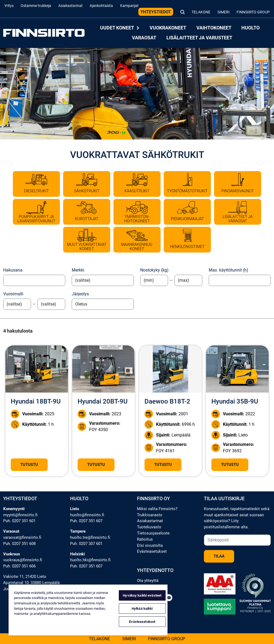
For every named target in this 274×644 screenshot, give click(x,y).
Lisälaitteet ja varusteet (199, 38)
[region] (88, 610)
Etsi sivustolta (150, 545)
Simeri (224, 12)
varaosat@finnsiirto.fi (22, 537)
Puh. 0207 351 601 (19, 521)
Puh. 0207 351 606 (19, 566)
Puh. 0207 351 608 (19, 544)
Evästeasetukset (152, 551)
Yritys (9, 6)
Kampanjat (129, 6)
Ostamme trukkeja (36, 6)
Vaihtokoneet (214, 28)
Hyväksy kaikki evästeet (142, 595)
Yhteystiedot (156, 12)
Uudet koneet (120, 28)
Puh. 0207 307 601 (86, 544)
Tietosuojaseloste (153, 533)
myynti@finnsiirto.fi (20, 515)
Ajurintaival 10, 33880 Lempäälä (31, 583)
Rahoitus (145, 539)
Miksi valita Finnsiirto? (157, 509)
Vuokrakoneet (168, 28)
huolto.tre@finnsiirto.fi (90, 537)
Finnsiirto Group (253, 12)
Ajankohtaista (101, 6)
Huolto (250, 28)
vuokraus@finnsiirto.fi (23, 560)
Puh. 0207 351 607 (86, 521)
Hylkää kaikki (142, 609)
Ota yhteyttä (148, 581)
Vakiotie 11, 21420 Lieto (25, 577)
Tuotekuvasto (149, 527)
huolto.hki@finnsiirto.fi (90, 560)
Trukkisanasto (150, 515)
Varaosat (144, 38)
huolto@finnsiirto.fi (87, 515)
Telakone (201, 12)
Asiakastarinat (71, 6)
